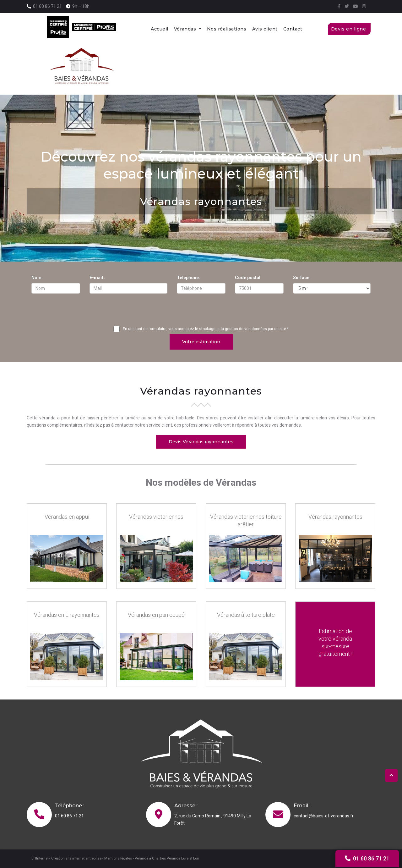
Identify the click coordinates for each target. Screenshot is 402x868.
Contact (293, 29)
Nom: (37, 278)
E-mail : (97, 278)
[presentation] (201, 311)
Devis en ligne (349, 29)
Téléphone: (188, 278)
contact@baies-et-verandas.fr (324, 816)
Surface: (302, 278)
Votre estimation (201, 341)
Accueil (160, 29)
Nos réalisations (227, 29)
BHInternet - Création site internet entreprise (66, 858)
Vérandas (186, 29)
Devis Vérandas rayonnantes (201, 441)
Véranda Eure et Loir (183, 858)
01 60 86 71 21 (47, 6)
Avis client (265, 29)
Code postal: (248, 278)
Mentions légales (118, 858)
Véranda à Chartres (150, 858)
